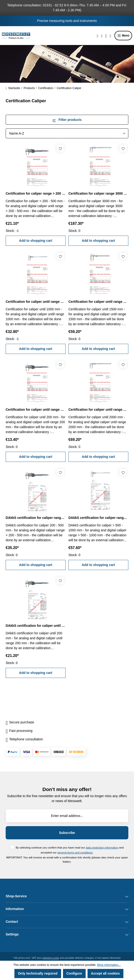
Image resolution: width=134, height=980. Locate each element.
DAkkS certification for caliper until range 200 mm (36, 626)
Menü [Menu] (123, 36)
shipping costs (51, 958)
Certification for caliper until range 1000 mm (36, 302)
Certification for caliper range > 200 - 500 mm (36, 193)
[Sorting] (67, 133)
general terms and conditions (75, 852)
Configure (74, 973)
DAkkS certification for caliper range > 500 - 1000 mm (98, 518)
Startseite (13, 88)
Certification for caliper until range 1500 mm (98, 302)
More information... (109, 965)
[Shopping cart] (110, 36)
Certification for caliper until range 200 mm (36, 410)
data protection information (102, 847)
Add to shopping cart (36, 241)
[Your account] (106, 36)
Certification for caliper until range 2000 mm (98, 410)
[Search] (98, 36)
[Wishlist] (102, 36)
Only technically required (38, 973)
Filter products (67, 120)
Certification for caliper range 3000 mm (98, 193)
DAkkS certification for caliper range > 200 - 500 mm (36, 518)
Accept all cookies (105, 973)
